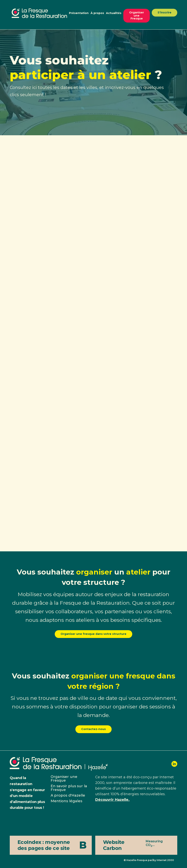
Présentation (79, 13)
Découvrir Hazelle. (112, 800)
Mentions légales (67, 801)
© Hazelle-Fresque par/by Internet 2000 (149, 860)
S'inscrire (165, 12)
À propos (97, 13)
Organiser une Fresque (137, 16)
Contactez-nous (93, 729)
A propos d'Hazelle (68, 795)
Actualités (114, 13)
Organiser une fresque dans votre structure (93, 634)
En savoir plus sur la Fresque (69, 788)
